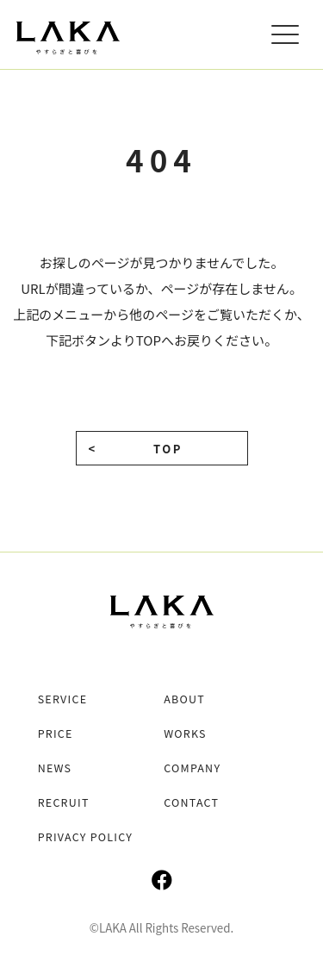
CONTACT (191, 802)
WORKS (185, 733)
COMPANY (192, 768)
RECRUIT (64, 802)
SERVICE (63, 699)
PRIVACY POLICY (86, 837)
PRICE (56, 733)
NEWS (55, 768)
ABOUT (184, 699)
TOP (168, 449)
